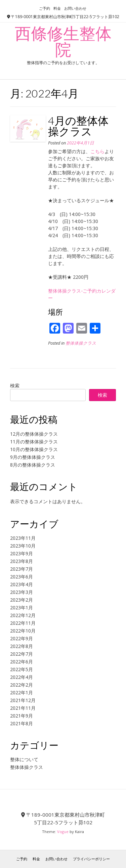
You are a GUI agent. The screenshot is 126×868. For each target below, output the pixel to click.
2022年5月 (22, 669)
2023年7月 (22, 569)
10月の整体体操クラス (34, 449)
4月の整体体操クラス (78, 126)
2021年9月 (22, 716)
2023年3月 (22, 592)
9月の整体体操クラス (33, 457)
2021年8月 (22, 723)
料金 (57, 8)
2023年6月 (22, 577)
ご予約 (45, 8)
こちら (97, 151)
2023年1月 (22, 607)
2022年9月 (22, 638)
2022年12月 (23, 615)
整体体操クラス (81, 343)
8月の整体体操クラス (33, 465)
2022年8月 (22, 646)
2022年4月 (22, 677)
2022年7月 (22, 654)
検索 (15, 385)
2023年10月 (23, 546)
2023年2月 (22, 600)
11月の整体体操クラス (34, 442)
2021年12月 (23, 700)
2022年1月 (22, 692)
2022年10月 (23, 631)
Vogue (63, 832)
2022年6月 (22, 662)
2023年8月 (22, 561)
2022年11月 (23, 623)
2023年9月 (22, 553)
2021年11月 (23, 708)
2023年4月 (22, 584)
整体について (24, 759)
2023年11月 (23, 538)
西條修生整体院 (63, 41)
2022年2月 (22, 685)
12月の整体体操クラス (34, 434)
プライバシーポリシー (91, 859)
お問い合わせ (75, 8)
